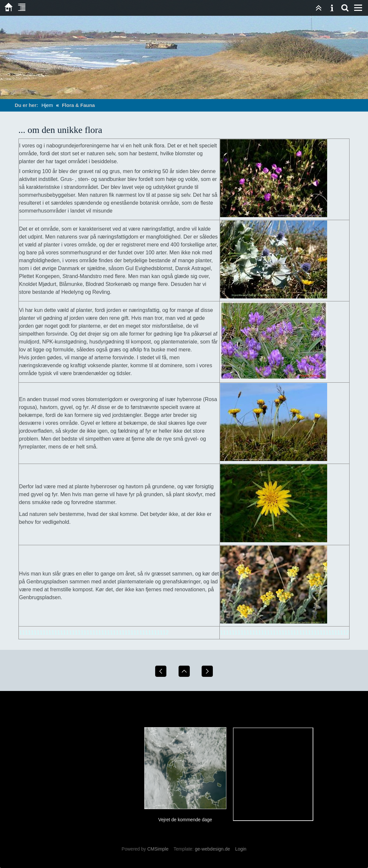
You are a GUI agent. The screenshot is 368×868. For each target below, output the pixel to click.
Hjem (47, 105)
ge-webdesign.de (212, 849)
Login (241, 849)
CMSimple (158, 849)
